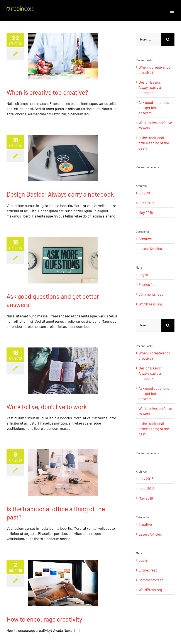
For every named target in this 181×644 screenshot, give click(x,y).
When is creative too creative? (47, 92)
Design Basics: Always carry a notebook (60, 194)
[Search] (168, 39)
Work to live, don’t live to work (47, 407)
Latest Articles (150, 248)
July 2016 (146, 193)
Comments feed (151, 294)
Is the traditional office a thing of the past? (154, 143)
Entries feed (148, 284)
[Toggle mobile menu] (172, 13)
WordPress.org (150, 304)
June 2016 (147, 203)
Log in (143, 275)
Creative (145, 239)
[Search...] (149, 39)
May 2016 (146, 212)
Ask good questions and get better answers (154, 108)
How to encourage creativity (44, 619)
